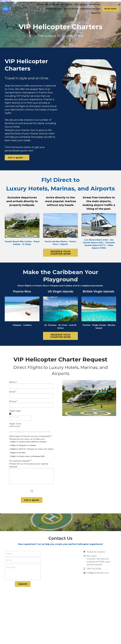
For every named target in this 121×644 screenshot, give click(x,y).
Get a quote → (14, 158)
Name (9, 555)
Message (11, 568)
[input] (31, 387)
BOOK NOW (110, 9)
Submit (23, 585)
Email (9, 561)
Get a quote (32, 501)
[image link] (99, 225)
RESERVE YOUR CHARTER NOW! (60, 253)
